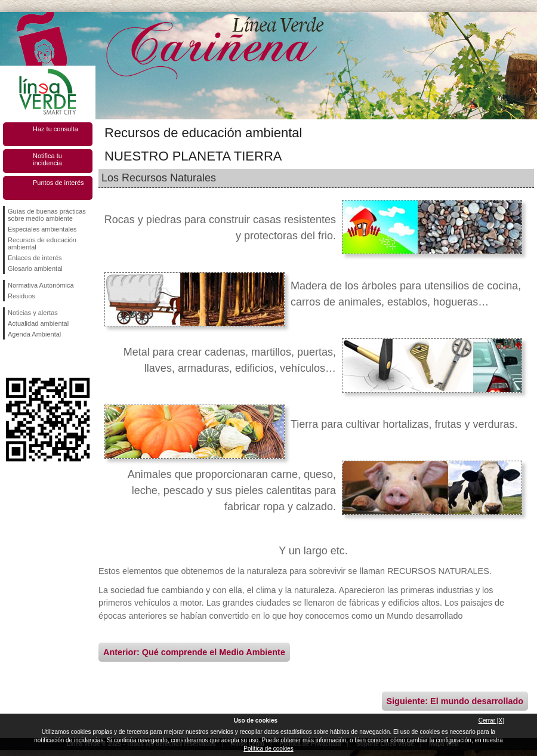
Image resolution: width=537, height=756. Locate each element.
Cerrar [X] (491, 720)
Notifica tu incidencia (47, 159)
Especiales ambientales (42, 229)
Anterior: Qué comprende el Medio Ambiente (194, 652)
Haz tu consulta (55, 129)
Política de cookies (268, 749)
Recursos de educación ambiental (42, 243)
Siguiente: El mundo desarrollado (455, 701)
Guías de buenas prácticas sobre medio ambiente (47, 215)
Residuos (21, 296)
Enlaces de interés (35, 258)
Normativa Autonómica (41, 285)
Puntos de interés (58, 183)
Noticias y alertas (33, 313)
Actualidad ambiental (38, 323)
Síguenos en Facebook (10, 359)
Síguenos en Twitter (30, 359)
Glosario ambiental (35, 269)
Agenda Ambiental (34, 334)
